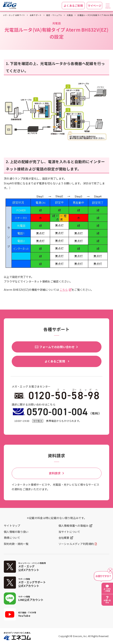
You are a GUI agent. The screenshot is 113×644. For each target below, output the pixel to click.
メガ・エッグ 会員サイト (14, 15)
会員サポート (36, 15)
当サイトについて (69, 532)
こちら (64, 290)
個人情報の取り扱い (16, 532)
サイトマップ (12, 526)
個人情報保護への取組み (74, 526)
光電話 (70, 15)
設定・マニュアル (54, 15)
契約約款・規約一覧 (16, 544)
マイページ (94, 6)
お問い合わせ (107, 601)
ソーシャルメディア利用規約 (76, 544)
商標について (12, 538)
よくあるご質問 (73, 6)
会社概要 (64, 538)
